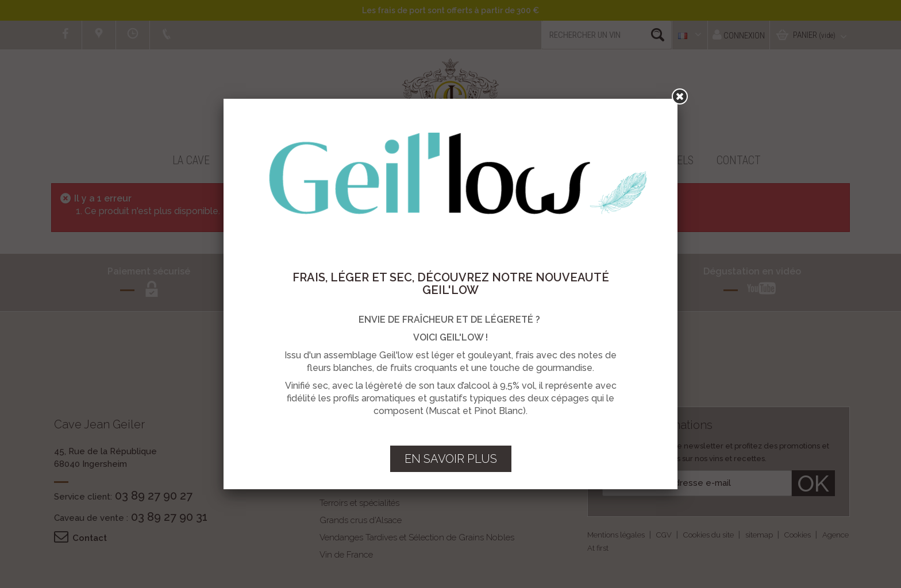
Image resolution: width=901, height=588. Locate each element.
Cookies (798, 535)
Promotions (382, 160)
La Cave (191, 160)
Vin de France (346, 555)
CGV (665, 535)
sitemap (760, 535)
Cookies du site (709, 535)
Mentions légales (617, 535)
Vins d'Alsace (345, 486)
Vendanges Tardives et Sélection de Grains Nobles (417, 537)
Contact (739, 160)
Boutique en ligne (280, 160)
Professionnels (652, 160)
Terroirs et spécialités (359, 503)
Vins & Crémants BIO (360, 469)
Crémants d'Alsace (355, 451)
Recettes (460, 160)
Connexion (739, 35)
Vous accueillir (548, 160)
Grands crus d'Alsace (361, 520)
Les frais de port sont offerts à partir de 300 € (450, 10)
